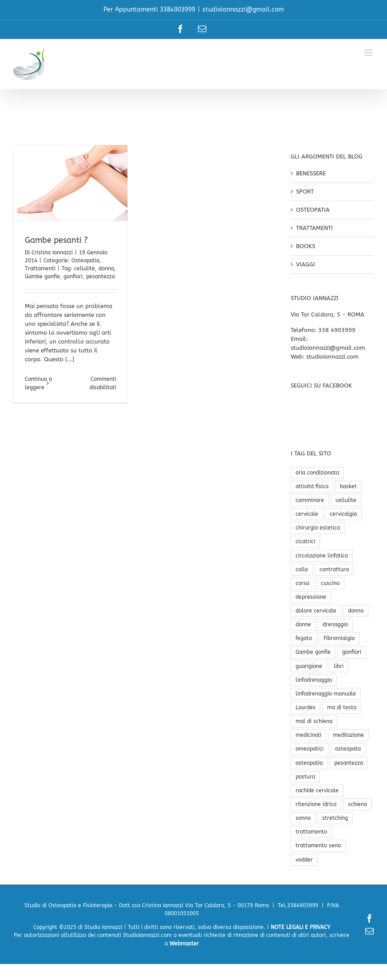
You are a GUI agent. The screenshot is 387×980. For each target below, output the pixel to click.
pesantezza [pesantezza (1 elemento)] (349, 763)
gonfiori (73, 277)
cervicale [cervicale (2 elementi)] (307, 514)
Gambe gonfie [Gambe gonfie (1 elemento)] (313, 652)
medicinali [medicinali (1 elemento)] (308, 735)
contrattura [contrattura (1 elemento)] (334, 569)
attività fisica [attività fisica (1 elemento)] (312, 486)
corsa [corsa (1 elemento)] (302, 583)
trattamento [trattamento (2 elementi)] (311, 832)
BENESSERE (311, 173)
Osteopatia (85, 261)
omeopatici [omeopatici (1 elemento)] (310, 749)
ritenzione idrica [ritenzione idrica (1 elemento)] (316, 804)
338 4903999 (337, 330)
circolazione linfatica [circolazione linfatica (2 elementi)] (322, 556)
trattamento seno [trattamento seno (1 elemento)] (318, 846)
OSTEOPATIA (313, 210)
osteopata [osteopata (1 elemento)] (348, 749)
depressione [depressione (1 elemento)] (311, 597)
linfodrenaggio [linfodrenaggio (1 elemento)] (314, 680)
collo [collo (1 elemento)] (302, 569)
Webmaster (184, 944)
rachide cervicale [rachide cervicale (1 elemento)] (317, 790)
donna (106, 269)
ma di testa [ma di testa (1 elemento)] (342, 707)
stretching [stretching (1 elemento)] (335, 818)
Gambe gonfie (42, 277)
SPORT (305, 192)
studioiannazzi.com (332, 357)
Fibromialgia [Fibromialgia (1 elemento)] (339, 638)
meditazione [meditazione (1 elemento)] (348, 735)
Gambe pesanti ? (56, 240)
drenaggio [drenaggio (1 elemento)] (335, 624)
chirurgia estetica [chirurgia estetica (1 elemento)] (318, 528)
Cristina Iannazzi (52, 253)
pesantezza (101, 277)
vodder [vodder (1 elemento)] (304, 860)
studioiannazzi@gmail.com (243, 10)
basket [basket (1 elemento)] (348, 486)
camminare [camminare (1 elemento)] (310, 500)
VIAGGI (306, 264)
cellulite (85, 269)
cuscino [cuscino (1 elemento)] (330, 583)
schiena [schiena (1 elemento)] (357, 804)
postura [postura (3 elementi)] (305, 777)
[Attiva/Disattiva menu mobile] (369, 53)
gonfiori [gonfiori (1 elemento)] (352, 652)
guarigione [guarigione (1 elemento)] (309, 666)
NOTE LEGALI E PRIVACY (300, 927)
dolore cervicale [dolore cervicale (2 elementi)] (316, 611)
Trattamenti (40, 269)
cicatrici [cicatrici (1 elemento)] (305, 541)
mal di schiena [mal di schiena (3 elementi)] (314, 721)
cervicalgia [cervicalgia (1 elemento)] (343, 514)
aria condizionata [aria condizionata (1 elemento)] (317, 473)
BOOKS (306, 246)
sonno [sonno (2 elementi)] (303, 818)
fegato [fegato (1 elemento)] (304, 638)
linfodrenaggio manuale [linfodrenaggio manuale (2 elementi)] (326, 694)
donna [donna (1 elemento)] (356, 611)
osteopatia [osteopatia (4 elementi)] (309, 763)
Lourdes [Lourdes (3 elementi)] (306, 707)
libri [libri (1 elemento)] (339, 666)
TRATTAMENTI (314, 228)
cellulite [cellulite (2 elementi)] (346, 500)
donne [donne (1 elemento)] (303, 624)
